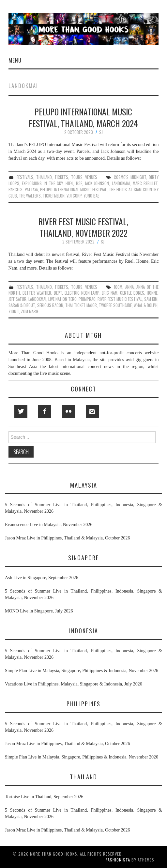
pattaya (31, 190)
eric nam (110, 293)
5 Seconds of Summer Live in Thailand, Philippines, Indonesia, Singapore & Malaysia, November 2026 (83, 508)
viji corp (74, 196)
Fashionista (118, 860)
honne (152, 293)
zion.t (14, 311)
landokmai (121, 183)
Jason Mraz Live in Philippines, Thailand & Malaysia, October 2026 (68, 538)
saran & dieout (22, 305)
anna (129, 287)
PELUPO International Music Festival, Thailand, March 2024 (83, 117)
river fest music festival (120, 299)
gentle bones (132, 293)
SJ (101, 132)
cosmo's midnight (130, 177)
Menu (15, 60)
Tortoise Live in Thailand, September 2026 (44, 797)
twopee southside (115, 305)
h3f (79, 183)
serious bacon (50, 305)
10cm (118, 287)
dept (58, 293)
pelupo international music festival (73, 190)
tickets (61, 177)
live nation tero (62, 299)
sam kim (151, 299)
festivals (25, 177)
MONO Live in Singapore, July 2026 (39, 611)
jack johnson (97, 183)
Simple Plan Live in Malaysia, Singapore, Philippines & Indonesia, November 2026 (82, 671)
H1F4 (69, 183)
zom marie (30, 311)
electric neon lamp (82, 293)
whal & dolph (146, 305)
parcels (15, 190)
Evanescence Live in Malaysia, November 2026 (49, 525)
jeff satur (17, 299)
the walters (30, 196)
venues (91, 177)
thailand (44, 177)
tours (77, 177)
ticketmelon (54, 196)
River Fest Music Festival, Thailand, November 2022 (83, 227)
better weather (37, 293)
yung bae (91, 196)
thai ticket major (81, 305)
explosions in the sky (42, 183)
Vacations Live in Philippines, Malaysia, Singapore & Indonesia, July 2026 (74, 684)
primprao (87, 299)
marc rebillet (145, 183)
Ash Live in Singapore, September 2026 (42, 578)
